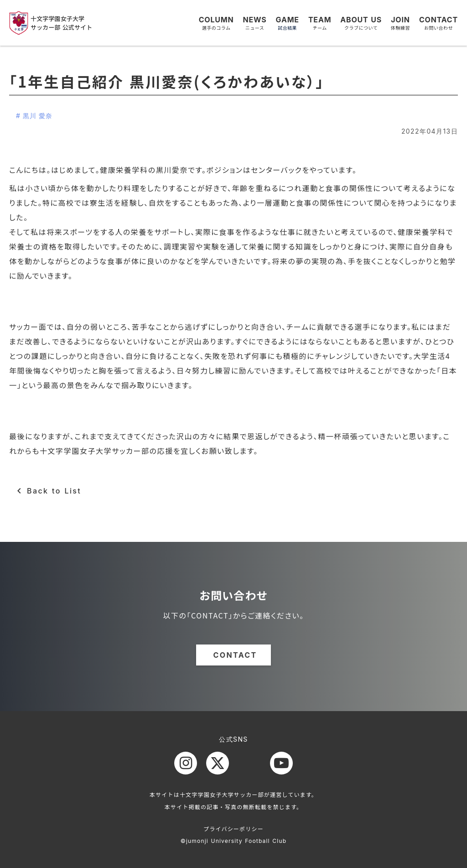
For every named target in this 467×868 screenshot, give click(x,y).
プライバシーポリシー (233, 829)
